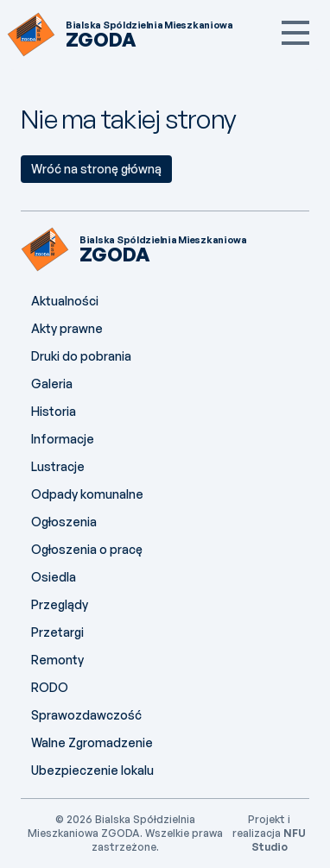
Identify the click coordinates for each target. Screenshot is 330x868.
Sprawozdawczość (86, 715)
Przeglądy (60, 604)
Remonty (57, 660)
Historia (54, 411)
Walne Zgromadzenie (92, 742)
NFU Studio (279, 840)
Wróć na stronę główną (96, 169)
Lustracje (58, 466)
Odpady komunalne (87, 494)
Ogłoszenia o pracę (87, 549)
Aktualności (65, 301)
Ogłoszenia (64, 522)
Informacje (63, 439)
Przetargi (57, 632)
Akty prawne (67, 328)
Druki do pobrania (81, 356)
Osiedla (54, 577)
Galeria (52, 384)
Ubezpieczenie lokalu (92, 770)
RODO (50, 687)
